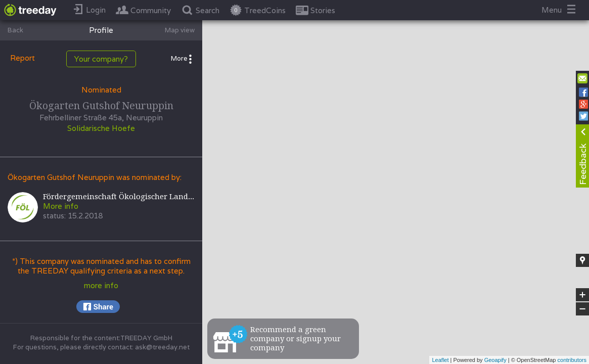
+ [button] (583, 295)
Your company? (101, 59)
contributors (572, 360)
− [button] (582, 309)
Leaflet (440, 360)
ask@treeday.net (162, 347)
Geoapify (495, 360)
